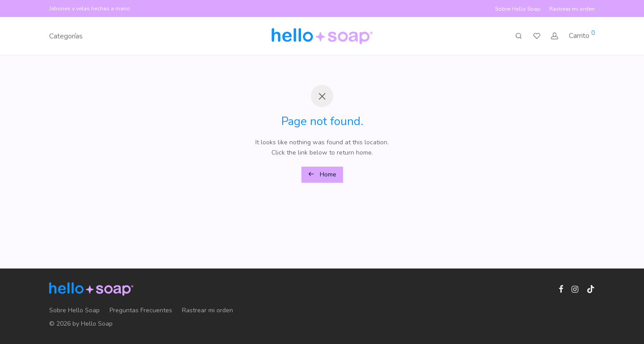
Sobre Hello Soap (518, 9)
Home (322, 174)
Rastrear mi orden (572, 9)
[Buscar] (519, 36)
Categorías (66, 36)
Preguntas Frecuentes (141, 310)
